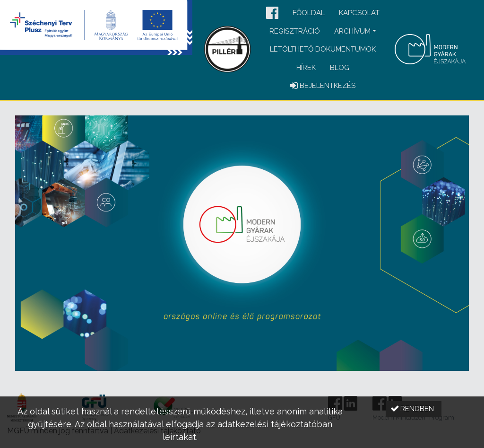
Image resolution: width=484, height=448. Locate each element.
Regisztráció (295, 31)
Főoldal (309, 13)
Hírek (306, 68)
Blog (340, 68)
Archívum (352, 31)
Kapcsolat (359, 13)
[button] (272, 13)
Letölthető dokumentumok (323, 49)
